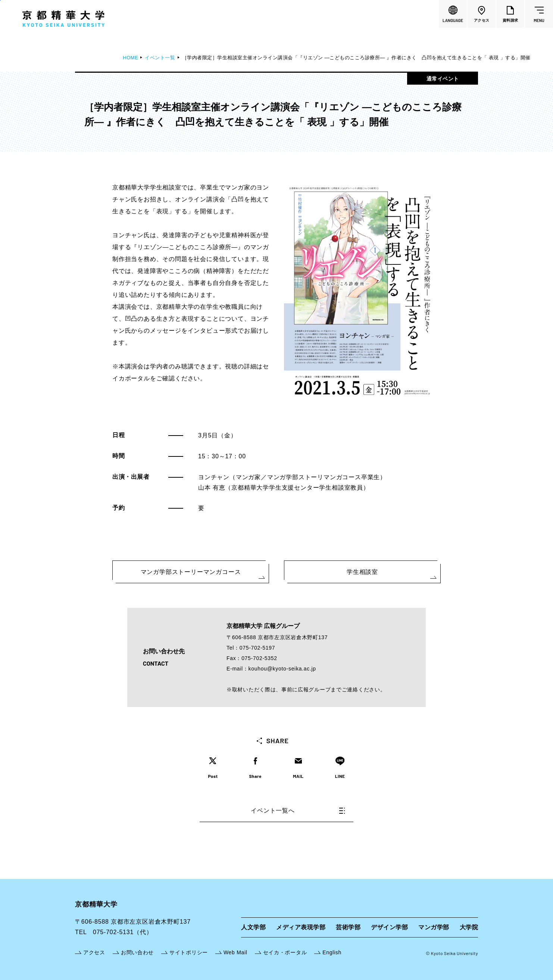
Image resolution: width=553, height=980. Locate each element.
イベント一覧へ (298, 811)
